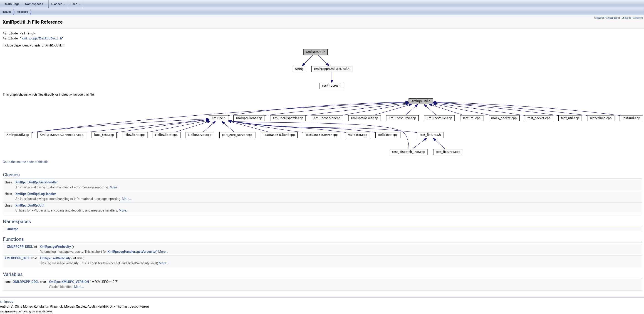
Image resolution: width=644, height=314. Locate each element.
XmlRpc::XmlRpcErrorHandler (37, 182)
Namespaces (35, 4)
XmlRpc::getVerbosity (55, 247)
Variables (638, 18)
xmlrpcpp (23, 12)
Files (75, 4)
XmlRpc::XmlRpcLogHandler (36, 194)
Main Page (12, 4)
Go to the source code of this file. (26, 162)
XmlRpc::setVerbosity (55, 258)
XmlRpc (13, 229)
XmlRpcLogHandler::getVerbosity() (133, 252)
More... (115, 187)
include (7, 12)
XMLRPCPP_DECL (20, 247)
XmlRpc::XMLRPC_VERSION (69, 282)
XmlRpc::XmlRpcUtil (30, 205)
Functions (626, 18)
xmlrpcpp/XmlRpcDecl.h (42, 38)
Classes (58, 4)
